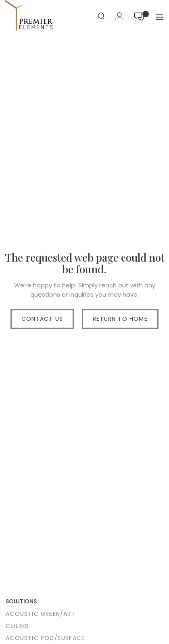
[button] (160, 17)
